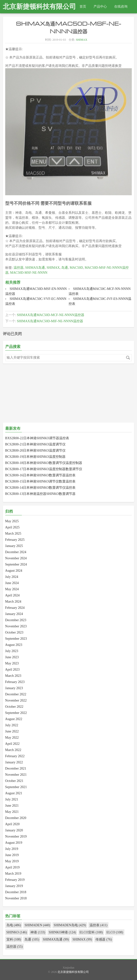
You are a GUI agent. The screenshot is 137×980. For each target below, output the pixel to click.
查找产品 (13, 20)
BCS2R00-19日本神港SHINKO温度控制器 (35, 457)
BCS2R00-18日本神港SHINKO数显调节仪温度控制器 (44, 463)
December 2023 (16, 620)
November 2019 (16, 836)
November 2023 (16, 626)
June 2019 (12, 855)
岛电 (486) (14, 925)
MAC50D (76, 268)
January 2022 (14, 762)
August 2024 (14, 571)
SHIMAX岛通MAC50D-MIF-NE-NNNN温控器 (50, 321)
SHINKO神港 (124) (62, 932)
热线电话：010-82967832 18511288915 (55, 20)
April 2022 (12, 744)
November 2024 (16, 558)
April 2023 (12, 670)
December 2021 (16, 768)
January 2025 (14, 546)
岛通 (65, 268)
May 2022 (12, 738)
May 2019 (12, 861)
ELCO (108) (115, 932)
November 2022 (16, 700)
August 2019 (14, 843)
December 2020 (16, 818)
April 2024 (12, 595)
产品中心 (100, 7)
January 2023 (14, 688)
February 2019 (15, 880)
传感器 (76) (104, 939)
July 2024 (12, 577)
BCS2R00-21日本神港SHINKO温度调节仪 (35, 444)
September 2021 (16, 787)
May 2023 (12, 663)
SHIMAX (81, 40)
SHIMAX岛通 (35, 268)
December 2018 (16, 892)
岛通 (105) (32, 939)
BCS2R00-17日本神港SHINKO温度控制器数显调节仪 (44, 469)
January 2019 (14, 886)
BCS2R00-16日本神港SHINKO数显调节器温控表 (40, 475)
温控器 (19, 268)
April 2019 (12, 867)
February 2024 (15, 608)
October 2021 (14, 781)
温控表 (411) (98, 925)
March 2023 (13, 676)
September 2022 (16, 713)
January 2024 (14, 614)
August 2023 (14, 645)
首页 (83, 7)
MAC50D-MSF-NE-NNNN (29, 273)
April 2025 (12, 527)
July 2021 (12, 799)
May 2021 (12, 812)
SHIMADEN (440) (37, 925)
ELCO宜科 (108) (91, 932)
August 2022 (14, 719)
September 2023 (16, 639)
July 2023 (12, 651)
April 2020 (12, 824)
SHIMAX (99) (82, 939)
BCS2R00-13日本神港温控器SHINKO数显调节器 (40, 494)
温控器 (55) (15, 947)
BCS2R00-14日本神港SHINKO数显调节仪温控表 (40, 488)
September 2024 (16, 564)
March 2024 (13, 602)
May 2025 (12, 521)
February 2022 (15, 756)
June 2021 (12, 806)
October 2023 (14, 632)
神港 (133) (38, 932)
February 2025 (15, 540)
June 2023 (12, 657)
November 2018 (16, 898)
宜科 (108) (14, 939)
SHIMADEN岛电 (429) (70, 925)
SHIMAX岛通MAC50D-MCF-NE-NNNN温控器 (51, 315)
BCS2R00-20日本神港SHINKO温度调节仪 (35, 451)
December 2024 (16, 552)
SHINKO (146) (17, 932)
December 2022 (16, 694)
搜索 (128, 358)
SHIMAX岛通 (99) (56, 939)
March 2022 (13, 750)
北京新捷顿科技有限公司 (39, 7)
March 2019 (13, 874)
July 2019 (12, 849)
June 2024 (12, 583)
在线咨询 (121, 7)
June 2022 (12, 731)
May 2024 (12, 589)
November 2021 (16, 775)
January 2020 (14, 830)
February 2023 (15, 682)
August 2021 (14, 793)
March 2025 (13, 534)
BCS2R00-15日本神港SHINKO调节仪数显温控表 (40, 481)
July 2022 (12, 725)
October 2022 (14, 707)
